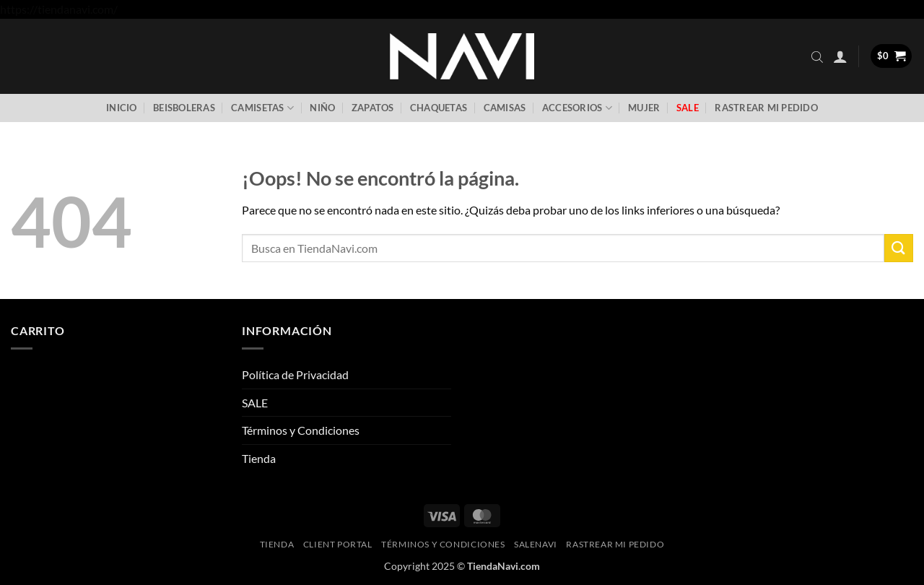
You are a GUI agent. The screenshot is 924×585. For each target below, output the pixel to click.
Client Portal (338, 544)
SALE (255, 403)
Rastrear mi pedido (766, 108)
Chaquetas (439, 108)
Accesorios (577, 108)
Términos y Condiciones (301, 430)
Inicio (122, 108)
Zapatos (373, 108)
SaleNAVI (536, 544)
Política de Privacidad (295, 374)
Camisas (505, 108)
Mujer (644, 108)
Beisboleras (184, 108)
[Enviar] (899, 248)
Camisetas (262, 108)
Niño (322, 108)
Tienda (259, 458)
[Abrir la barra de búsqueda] (817, 56)
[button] (840, 56)
